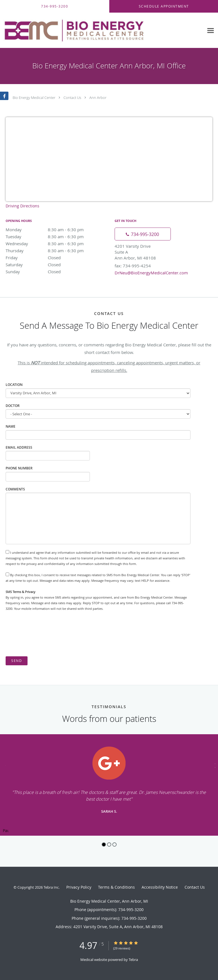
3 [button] (114, 845)
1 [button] (104, 845)
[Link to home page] (102, 30)
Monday (55, 230)
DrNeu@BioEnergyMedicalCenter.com (151, 273)
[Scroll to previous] (4, 765)
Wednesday (55, 244)
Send (17, 661)
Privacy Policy (79, 887)
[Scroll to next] (214, 765)
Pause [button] (6, 831)
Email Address (19, 447)
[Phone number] (143, 234)
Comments (15, 489)
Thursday (55, 251)
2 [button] (109, 845)
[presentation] (48, 634)
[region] (109, 785)
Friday (55, 258)
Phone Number (19, 468)
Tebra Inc (51, 887)
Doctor (13, 406)
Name (11, 426)
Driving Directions (22, 206)
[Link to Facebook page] (4, 96)
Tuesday (55, 237)
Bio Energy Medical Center (34, 98)
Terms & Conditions (116, 887)
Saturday (55, 265)
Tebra (133, 960)
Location (14, 385)
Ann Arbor (98, 98)
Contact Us (72, 98)
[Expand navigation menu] (211, 30)
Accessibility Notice (160, 887)
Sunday (55, 272)
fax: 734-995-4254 (133, 266)
